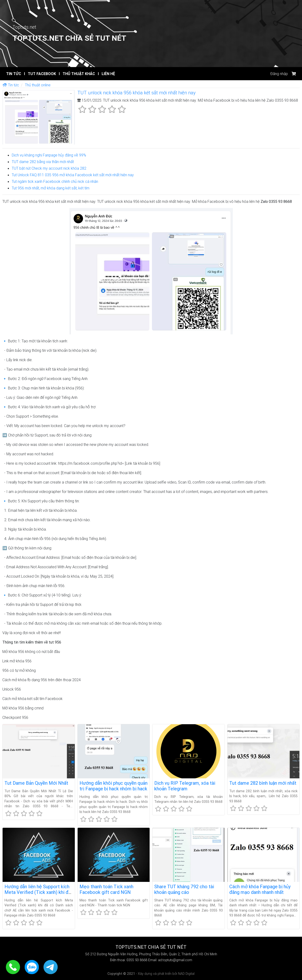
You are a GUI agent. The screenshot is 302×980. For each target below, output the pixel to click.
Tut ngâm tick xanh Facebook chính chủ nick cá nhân (55, 181)
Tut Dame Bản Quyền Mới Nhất (36, 783)
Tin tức (14, 74)
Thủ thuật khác (77, 74)
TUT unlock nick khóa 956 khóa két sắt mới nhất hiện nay (137, 93)
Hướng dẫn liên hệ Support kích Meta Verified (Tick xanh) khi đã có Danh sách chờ (38, 892)
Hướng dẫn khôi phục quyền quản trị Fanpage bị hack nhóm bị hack (113, 786)
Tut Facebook (40, 74)
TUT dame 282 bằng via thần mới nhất (43, 162)
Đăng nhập (279, 74)
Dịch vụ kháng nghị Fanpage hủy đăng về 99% (49, 155)
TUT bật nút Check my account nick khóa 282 (49, 168)
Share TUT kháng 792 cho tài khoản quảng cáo (184, 889)
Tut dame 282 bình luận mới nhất (263, 783)
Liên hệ (106, 74)
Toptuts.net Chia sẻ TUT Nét (69, 38)
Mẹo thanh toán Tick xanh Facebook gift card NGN (106, 889)
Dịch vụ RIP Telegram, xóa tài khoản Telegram (185, 786)
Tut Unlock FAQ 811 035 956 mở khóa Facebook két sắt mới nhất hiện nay (73, 175)
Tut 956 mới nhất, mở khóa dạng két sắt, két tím (51, 188)
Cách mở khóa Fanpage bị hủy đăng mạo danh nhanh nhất (260, 889)
